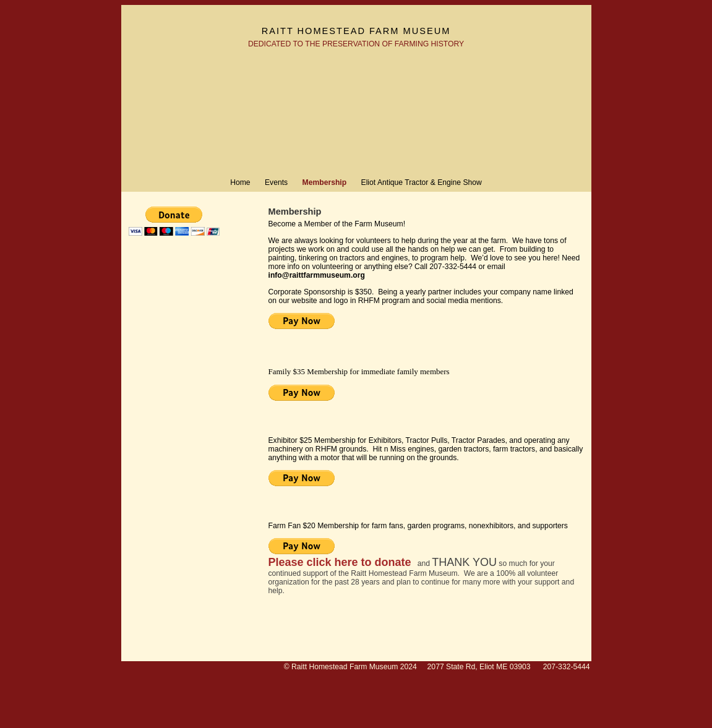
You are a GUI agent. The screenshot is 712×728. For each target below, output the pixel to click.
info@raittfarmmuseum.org (317, 275)
